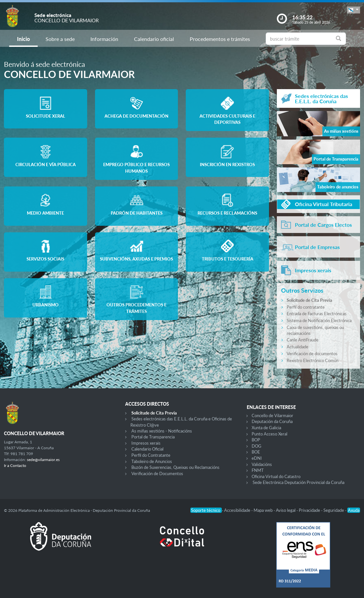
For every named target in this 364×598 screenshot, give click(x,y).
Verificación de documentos (312, 354)
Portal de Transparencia (153, 437)
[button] (354, 10)
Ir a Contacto (15, 465)
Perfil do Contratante (151, 455)
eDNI (257, 458)
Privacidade (310, 510)
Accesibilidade (238, 510)
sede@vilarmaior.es (43, 460)
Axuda (354, 510)
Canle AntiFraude (303, 340)
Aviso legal (286, 510)
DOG (257, 446)
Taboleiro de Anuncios (152, 461)
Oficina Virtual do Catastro (276, 476)
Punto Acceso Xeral (269, 434)
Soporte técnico (206, 510)
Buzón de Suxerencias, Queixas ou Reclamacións (175, 467)
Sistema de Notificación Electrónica (319, 320)
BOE (256, 452)
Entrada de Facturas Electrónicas (317, 314)
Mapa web (264, 510)
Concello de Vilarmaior (272, 415)
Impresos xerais (146, 443)
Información (104, 39)
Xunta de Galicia (266, 428)
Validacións (262, 464)
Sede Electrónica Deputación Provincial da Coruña (298, 482)
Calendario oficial (154, 39)
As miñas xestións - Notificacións (162, 431)
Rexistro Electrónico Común (313, 360)
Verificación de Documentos (157, 473)
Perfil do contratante (306, 307)
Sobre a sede (60, 39)
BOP (256, 440)
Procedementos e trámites (220, 39)
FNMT (258, 470)
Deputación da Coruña (272, 421)
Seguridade (334, 510)
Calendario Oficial (147, 449)
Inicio (23, 39)
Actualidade (297, 347)
